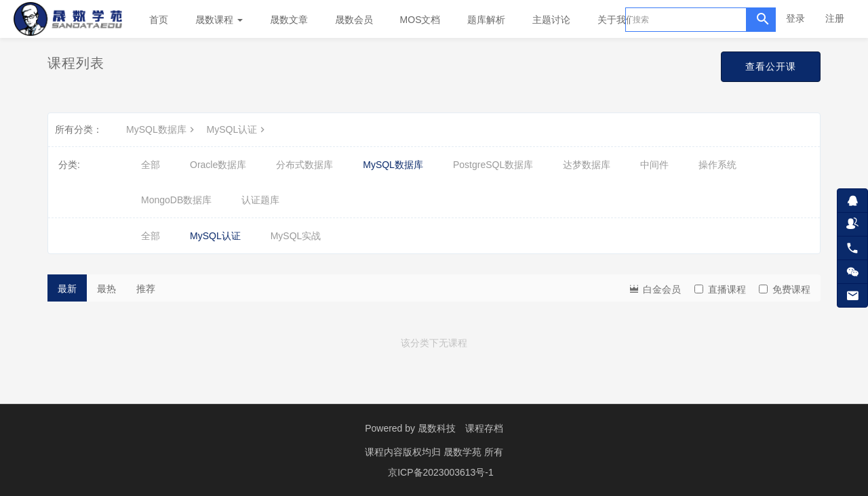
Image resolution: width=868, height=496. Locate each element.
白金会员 (654, 288)
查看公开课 (771, 66)
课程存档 (484, 428)
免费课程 (785, 289)
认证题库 (260, 200)
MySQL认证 (238, 129)
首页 (159, 20)
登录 (795, 18)
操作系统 (717, 165)
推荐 (146, 289)
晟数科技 (437, 428)
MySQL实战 (296, 236)
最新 (67, 289)
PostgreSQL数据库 (493, 165)
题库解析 (486, 20)
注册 (835, 18)
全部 (151, 165)
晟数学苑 (464, 452)
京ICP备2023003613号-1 (441, 472)
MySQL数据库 (162, 129)
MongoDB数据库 (176, 200)
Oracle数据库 (218, 165)
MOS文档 (420, 20)
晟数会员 (354, 20)
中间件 (654, 165)
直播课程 (720, 289)
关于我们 (621, 20)
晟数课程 (219, 20)
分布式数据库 (304, 165)
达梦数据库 (587, 165)
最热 (106, 289)
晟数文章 (289, 20)
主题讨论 (551, 20)
